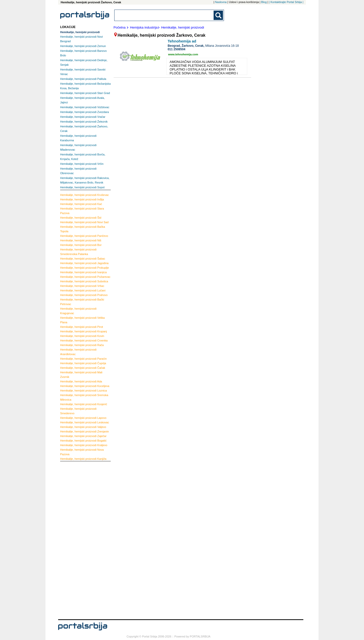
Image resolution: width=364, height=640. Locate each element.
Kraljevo (84, 445)
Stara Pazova (82, 211)
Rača (82, 345)
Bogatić (83, 441)
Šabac (83, 259)
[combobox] (164, 15)
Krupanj (84, 331)
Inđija (82, 199)
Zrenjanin (85, 431)
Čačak (83, 368)
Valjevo (83, 427)
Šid (81, 218)
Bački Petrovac (82, 302)
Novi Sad (84, 222)
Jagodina (84, 263)
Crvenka (84, 340)
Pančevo (84, 236)
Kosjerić (84, 404)
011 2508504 (176, 49)
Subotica (84, 281)
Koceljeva (85, 386)
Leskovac (85, 422)
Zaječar (83, 436)
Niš (81, 240)
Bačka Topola (83, 229)
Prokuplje (85, 268)
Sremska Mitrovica (84, 397)
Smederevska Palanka (78, 252)
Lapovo (83, 418)
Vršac (82, 286)
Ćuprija (83, 363)
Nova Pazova (82, 452)
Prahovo (84, 295)
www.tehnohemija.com (183, 54)
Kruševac (85, 195)
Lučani (83, 290)
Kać (81, 204)
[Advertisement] (80, 540)
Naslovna (221, 2)
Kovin (82, 336)
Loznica (84, 391)
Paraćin (83, 359)
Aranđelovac (78, 352)
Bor (81, 245)
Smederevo (78, 411)
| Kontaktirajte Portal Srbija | (286, 2)
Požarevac (85, 277)
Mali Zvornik (81, 375)
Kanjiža (83, 459)
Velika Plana (82, 320)
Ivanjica (83, 272)
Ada (81, 381)
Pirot (82, 327)
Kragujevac (78, 311)
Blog (264, 2)
